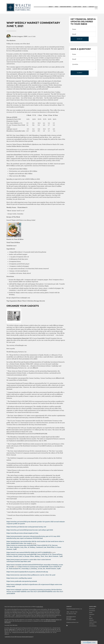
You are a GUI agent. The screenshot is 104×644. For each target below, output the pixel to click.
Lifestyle (91, 620)
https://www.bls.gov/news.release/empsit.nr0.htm (22, 533)
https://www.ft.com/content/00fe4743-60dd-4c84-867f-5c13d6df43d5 (28, 553)
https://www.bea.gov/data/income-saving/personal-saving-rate (26, 527)
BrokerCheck (40, 607)
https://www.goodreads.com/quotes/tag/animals (22, 581)
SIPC (14, 630)
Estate (91, 613)
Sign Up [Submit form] (80, 39)
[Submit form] (80, 73)
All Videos (92, 624)
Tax (90, 616)
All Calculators (93, 626)
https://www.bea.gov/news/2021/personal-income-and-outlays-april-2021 (30, 530)
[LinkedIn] (67, 625)
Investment (92, 611)
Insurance (92, 614)
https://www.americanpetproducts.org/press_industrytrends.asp (27, 572)
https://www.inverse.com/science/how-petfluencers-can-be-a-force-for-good (31, 575)
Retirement (92, 609)
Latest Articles (93, 622)
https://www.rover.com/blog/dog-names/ (19, 578)
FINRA (11, 630)
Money (91, 618)
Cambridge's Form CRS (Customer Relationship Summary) (19, 637)
